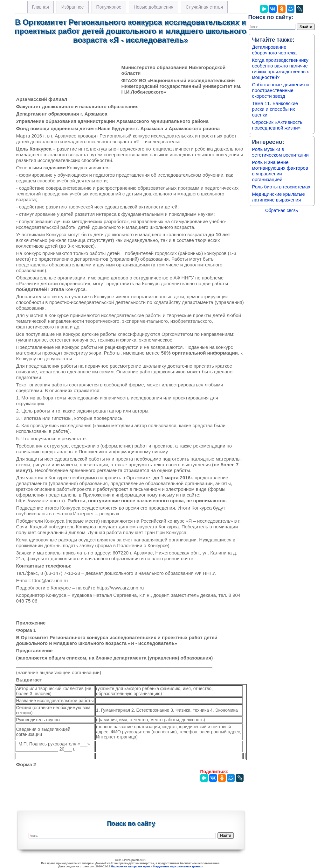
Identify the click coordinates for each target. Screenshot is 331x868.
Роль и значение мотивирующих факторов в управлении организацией (280, 171)
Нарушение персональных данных (178, 866)
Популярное (109, 7)
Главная (41, 7)
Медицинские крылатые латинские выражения (279, 197)
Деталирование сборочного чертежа (274, 50)
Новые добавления (153, 7)
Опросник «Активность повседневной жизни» (277, 125)
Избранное (73, 7)
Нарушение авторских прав (131, 866)
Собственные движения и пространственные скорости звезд (281, 90)
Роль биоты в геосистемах (281, 187)
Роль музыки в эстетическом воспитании (280, 152)
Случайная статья (204, 7)
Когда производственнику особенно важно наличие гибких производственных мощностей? (281, 69)
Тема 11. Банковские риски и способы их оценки (275, 109)
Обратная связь (282, 210)
